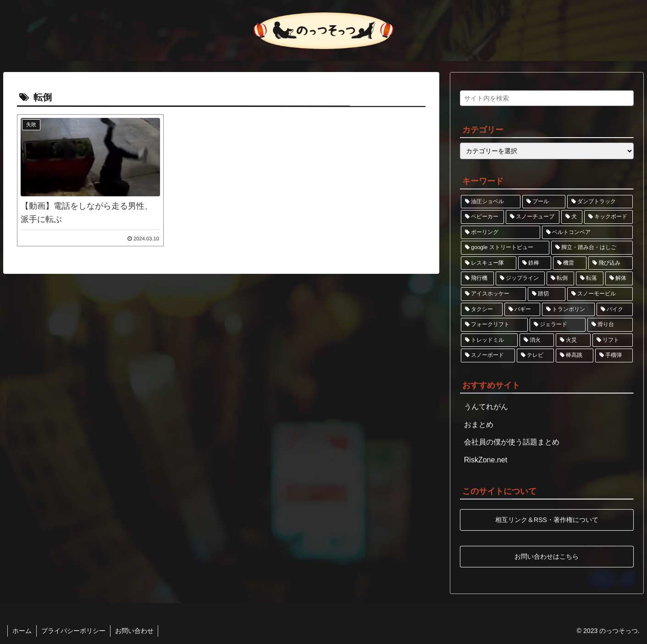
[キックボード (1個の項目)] (608, 217)
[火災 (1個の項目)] (573, 340)
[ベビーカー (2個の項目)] (482, 217)
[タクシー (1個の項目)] (482, 310)
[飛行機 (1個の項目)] (477, 278)
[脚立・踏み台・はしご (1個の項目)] (592, 248)
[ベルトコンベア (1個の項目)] (587, 233)
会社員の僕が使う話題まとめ (512, 442)
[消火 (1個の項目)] (537, 340)
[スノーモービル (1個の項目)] (600, 294)
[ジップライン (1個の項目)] (520, 278)
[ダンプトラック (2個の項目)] (600, 202)
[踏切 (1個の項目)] (547, 294)
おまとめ (479, 425)
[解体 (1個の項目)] (619, 278)
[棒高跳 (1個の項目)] (575, 355)
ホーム (22, 631)
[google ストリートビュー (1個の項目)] (505, 248)
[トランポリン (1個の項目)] (568, 310)
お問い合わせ (134, 631)
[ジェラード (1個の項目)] (558, 325)
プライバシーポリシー (73, 631)
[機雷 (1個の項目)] (570, 263)
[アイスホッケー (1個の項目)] (493, 294)
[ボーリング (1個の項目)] (501, 233)
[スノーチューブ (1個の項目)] (533, 217)
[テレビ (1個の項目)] (536, 355)
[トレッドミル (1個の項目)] (489, 340)
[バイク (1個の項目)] (615, 310)
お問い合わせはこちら (547, 556)
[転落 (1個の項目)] (590, 278)
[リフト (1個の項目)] (613, 340)
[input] (547, 98)
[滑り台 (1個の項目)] (610, 325)
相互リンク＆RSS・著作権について (547, 520)
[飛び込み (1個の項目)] (611, 263)
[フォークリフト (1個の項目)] (494, 325)
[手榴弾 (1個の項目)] (614, 355)
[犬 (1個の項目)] (572, 217)
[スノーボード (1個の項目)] (488, 355)
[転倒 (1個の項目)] (560, 278)
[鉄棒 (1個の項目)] (535, 263)
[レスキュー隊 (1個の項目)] (489, 263)
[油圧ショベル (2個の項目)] (491, 202)
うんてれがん (486, 407)
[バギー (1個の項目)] (523, 310)
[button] (624, 101)
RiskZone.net (486, 460)
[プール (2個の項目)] (544, 202)
